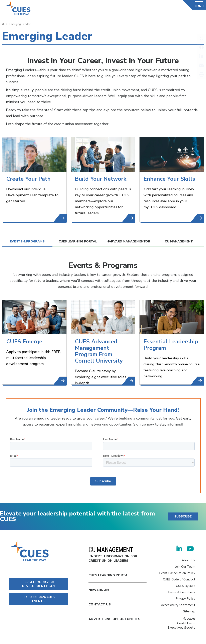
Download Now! (63, 218)
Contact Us (100, 604)
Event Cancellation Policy (177, 573)
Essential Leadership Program (201, 381)
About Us (188, 560)
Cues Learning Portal (109, 575)
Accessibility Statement (178, 605)
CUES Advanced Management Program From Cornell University (132, 381)
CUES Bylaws (185, 586)
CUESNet (132, 218)
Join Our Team (185, 567)
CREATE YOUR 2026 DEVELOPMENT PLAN (38, 584)
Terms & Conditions (181, 592)
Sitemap (189, 611)
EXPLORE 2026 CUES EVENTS (38, 599)
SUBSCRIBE (183, 516)
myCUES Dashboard (201, 218)
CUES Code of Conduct (179, 579)
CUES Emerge (63, 381)
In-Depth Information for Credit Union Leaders (113, 555)
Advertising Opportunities (114, 619)
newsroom (99, 590)
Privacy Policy (185, 599)
